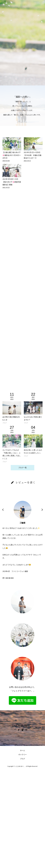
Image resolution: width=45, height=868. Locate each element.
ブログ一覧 (22, 468)
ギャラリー (22, 755)
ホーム (22, 750)
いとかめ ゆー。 (22, 726)
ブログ (22, 759)
